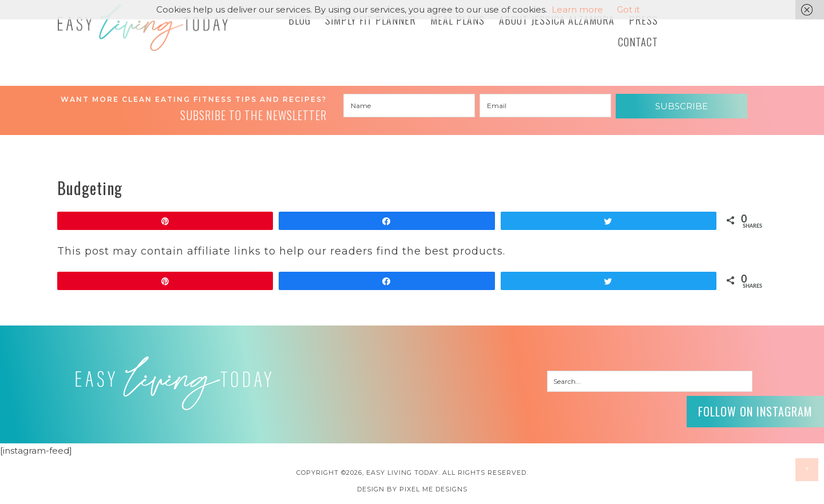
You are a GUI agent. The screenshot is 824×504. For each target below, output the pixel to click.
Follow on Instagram (755, 411)
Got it (628, 9)
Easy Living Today (143, 27)
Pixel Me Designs (433, 489)
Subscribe (682, 106)
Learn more (577, 9)
